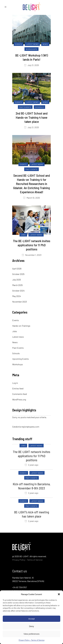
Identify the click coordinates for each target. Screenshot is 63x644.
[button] (59, 594)
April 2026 (17, 269)
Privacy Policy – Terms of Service (32, 640)
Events (16, 320)
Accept (31, 619)
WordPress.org (19, 399)
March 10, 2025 (31, 198)
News (15, 342)
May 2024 (17, 296)
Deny (31, 626)
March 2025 (17, 285)
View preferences (31, 634)
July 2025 (17, 280)
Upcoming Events (20, 359)
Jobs (15, 331)
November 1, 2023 (32, 255)
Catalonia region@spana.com (26, 427)
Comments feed (20, 394)
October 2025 (18, 274)
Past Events (18, 348)
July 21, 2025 (31, 65)
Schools (16, 353)
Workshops (18, 364)
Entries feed (18, 388)
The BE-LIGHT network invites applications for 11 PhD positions (32, 245)
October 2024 (18, 291)
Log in (15, 383)
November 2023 (20, 302)
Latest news (18, 337)
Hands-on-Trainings (21, 326)
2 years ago (31, 465)
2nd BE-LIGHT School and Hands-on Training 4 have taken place (32, 117)
